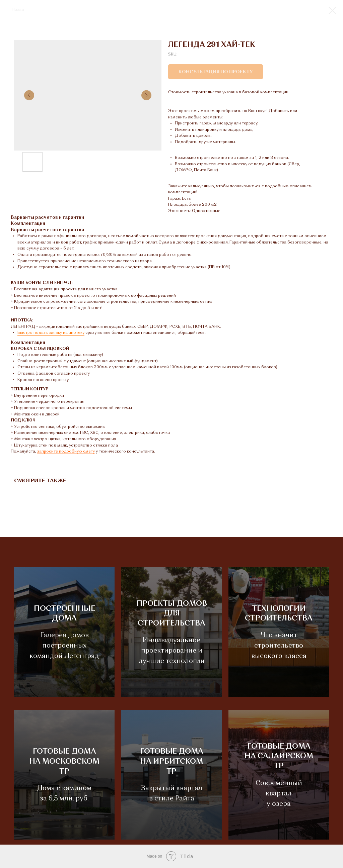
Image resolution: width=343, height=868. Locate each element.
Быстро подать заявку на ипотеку (51, 333)
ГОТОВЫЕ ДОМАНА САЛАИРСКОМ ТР (279, 756)
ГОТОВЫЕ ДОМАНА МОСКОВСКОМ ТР (64, 761)
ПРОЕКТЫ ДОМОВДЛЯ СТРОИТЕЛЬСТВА (172, 614)
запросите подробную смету (66, 452)
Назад (18, 10)
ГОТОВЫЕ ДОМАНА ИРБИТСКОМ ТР (172, 761)
